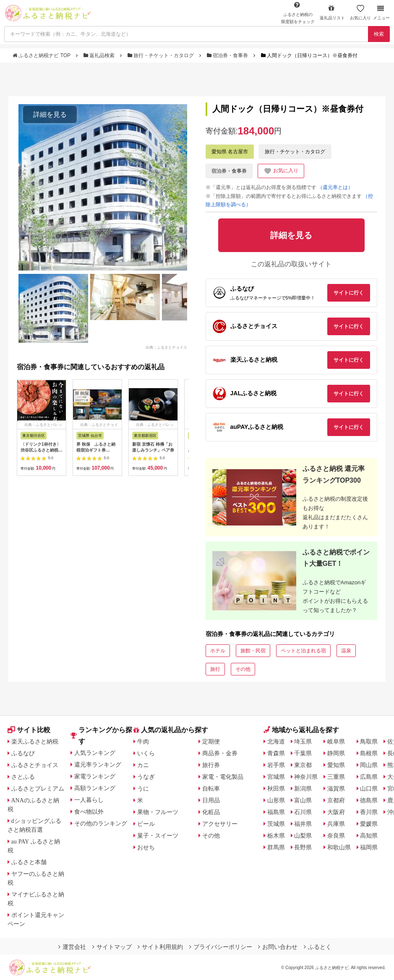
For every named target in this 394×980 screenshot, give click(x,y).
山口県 (369, 788)
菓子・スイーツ (158, 835)
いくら (146, 753)
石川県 (303, 812)
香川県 (369, 812)
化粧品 (211, 812)
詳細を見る (50, 114)
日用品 (211, 800)
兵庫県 (336, 824)
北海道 (276, 741)
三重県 (336, 777)
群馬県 (276, 847)
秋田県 (276, 788)
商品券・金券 (220, 753)
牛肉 (143, 741)
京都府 (336, 800)
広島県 (369, 777)
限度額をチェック (298, 13)
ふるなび (23, 753)
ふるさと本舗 (29, 862)
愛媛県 (369, 824)
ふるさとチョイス (35, 765)
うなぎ (146, 777)
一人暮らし (89, 800)
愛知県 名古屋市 (230, 152)
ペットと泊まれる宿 (303, 651)
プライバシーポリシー (221, 947)
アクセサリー (220, 824)
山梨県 (303, 835)
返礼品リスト (332, 12)
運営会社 (72, 947)
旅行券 (211, 765)
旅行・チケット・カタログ (162, 55)
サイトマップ (112, 947)
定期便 (211, 741)
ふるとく (318, 947)
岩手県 (276, 765)
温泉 (346, 651)
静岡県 (336, 753)
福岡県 (369, 847)
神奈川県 (306, 777)
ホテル (218, 651)
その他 (243, 669)
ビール (146, 824)
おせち (146, 847)
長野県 (303, 847)
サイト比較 (29, 730)
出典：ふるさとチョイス (166, 347)
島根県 (369, 753)
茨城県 (276, 824)
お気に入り (360, 12)
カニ (143, 765)
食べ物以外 (89, 812)
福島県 (276, 812)
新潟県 (303, 788)
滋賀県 (336, 788)
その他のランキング (101, 823)
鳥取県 (369, 741)
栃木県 (276, 835)
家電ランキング (95, 776)
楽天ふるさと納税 (35, 741)
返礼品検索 (100, 55)
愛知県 (336, 765)
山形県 (276, 800)
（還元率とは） (335, 187)
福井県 (303, 824)
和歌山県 (339, 847)
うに (143, 788)
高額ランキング (95, 788)
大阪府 (336, 812)
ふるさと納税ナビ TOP (42, 55)
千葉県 (303, 753)
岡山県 (369, 765)
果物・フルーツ (158, 812)
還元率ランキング (98, 765)
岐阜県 (336, 741)
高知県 (369, 835)
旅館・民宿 (253, 651)
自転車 (211, 788)
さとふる (23, 777)
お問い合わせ (278, 947)
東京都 (303, 765)
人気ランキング (95, 753)
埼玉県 (303, 741)
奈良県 (336, 835)
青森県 (276, 753)
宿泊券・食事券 (228, 55)
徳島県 (369, 800)
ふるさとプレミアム (38, 788)
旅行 (215, 669)
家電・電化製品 (223, 777)
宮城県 (276, 777)
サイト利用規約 (160, 947)
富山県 (303, 800)
